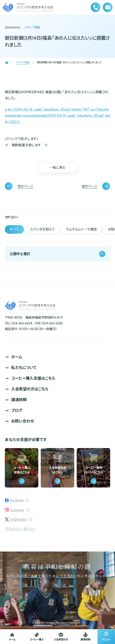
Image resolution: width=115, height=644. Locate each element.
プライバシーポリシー (20, 529)
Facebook (17, 500)
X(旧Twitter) (19, 519)
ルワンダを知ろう (42, 229)
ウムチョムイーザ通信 (81, 229)
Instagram (17, 510)
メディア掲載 (32, 27)
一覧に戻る (57, 167)
